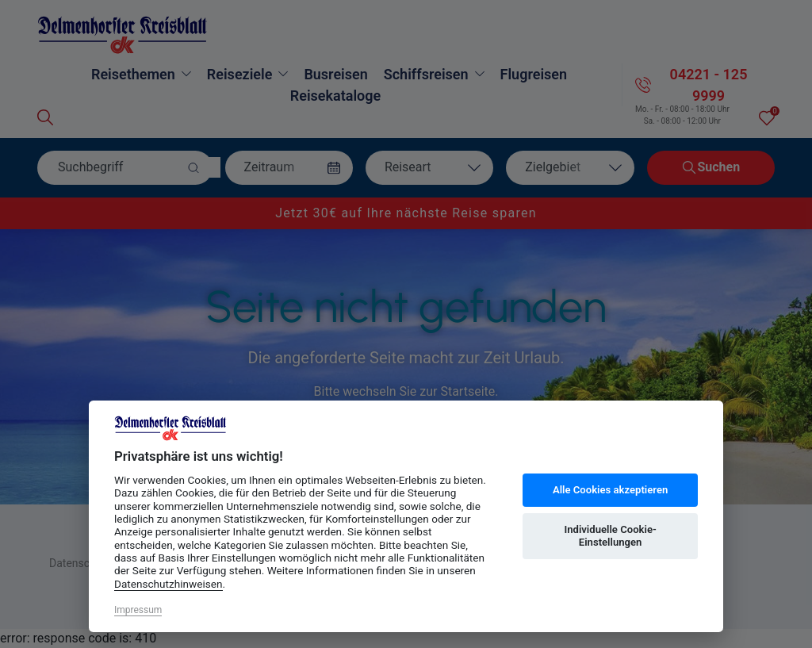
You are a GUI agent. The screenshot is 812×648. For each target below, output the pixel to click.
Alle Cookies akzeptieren (610, 490)
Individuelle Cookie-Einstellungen (610, 536)
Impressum (138, 610)
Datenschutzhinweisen (169, 584)
